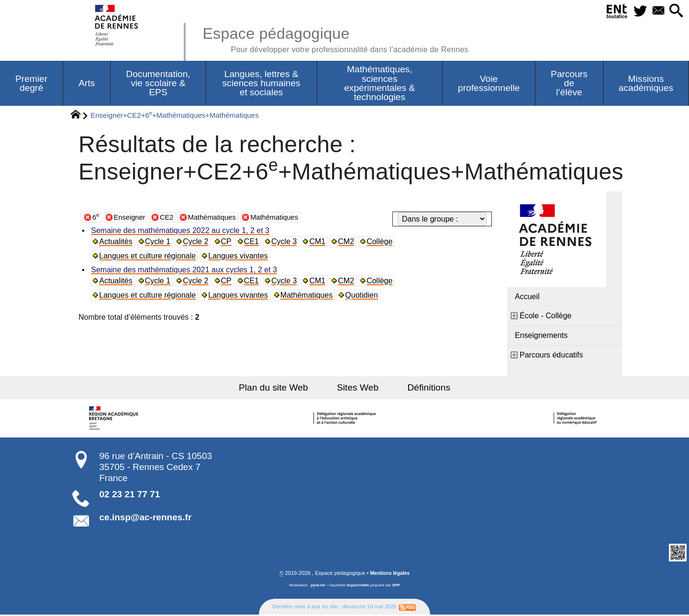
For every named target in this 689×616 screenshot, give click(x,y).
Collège (382, 242)
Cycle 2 (197, 242)
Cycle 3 (286, 242)
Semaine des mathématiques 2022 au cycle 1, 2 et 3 (181, 231)
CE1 (253, 242)
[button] (675, 11)
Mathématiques (219, 218)
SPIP (398, 587)
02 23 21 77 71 (130, 495)
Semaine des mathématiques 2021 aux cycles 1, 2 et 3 (185, 271)
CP (227, 242)
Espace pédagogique (348, 38)
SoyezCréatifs (358, 587)
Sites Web (358, 388)
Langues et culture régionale (148, 257)
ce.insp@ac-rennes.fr (146, 518)
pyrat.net (317, 587)
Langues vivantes (239, 257)
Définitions (421, 388)
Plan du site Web (282, 388)
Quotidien (363, 296)
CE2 (171, 218)
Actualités (117, 242)
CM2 (348, 242)
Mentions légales (390, 574)
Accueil (527, 297)
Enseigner (132, 218)
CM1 (320, 242)
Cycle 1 (159, 242)
